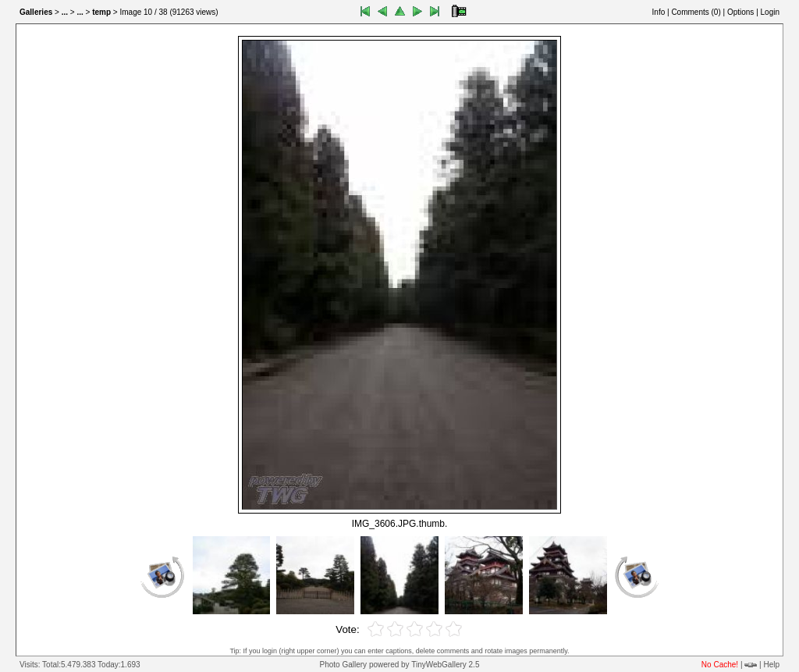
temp (101, 12)
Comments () (696, 12)
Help (771, 665)
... (65, 12)
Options (740, 12)
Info (659, 12)
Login (770, 12)
